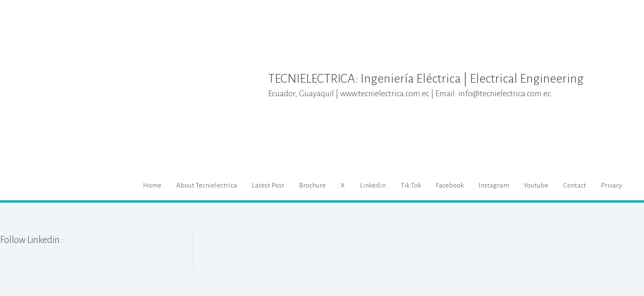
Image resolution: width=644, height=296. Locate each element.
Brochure (312, 186)
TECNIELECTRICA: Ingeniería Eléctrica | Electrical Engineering (436, 78)
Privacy (612, 186)
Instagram (494, 186)
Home (152, 186)
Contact (575, 186)
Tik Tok (411, 186)
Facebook (450, 186)
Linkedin (373, 186)
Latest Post (268, 186)
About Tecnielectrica (207, 186)
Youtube (536, 186)
